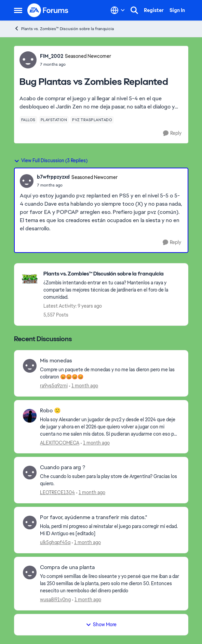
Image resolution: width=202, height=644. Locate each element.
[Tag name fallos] (28, 120)
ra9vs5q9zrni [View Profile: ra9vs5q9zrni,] (54, 386)
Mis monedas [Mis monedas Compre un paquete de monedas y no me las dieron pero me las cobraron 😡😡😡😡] (56, 361)
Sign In (177, 10)
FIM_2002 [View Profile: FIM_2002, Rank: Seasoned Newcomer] (52, 56)
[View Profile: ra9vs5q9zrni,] (30, 366)
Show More (101, 624)
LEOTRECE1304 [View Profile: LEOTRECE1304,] (57, 492)
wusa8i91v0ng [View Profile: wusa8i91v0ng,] (55, 600)
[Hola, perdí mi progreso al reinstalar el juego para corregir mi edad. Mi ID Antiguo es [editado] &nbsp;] (110, 530)
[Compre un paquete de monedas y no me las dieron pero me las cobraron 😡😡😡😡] (110, 373)
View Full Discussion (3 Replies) (51, 160)
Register (154, 10)
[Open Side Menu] (18, 10)
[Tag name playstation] (54, 120)
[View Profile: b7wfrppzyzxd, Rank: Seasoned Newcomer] (27, 181)
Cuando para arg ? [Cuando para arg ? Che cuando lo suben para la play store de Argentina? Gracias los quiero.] (63, 467)
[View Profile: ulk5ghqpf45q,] (30, 523)
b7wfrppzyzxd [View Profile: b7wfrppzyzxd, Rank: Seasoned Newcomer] (53, 177)
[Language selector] (118, 10)
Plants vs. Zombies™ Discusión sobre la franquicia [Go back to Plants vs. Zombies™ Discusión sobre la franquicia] (64, 29)
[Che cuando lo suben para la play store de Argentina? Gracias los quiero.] (110, 480)
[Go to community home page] (48, 10)
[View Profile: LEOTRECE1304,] (30, 473)
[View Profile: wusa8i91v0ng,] (30, 572)
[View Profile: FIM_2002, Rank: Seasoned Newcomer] (28, 60)
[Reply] (172, 133)
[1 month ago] (84, 386)
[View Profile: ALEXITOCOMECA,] (30, 416)
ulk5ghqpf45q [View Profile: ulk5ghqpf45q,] (55, 542)
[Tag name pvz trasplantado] (92, 120)
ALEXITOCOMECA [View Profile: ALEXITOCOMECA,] (60, 442)
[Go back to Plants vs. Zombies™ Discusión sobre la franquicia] (112, 274)
